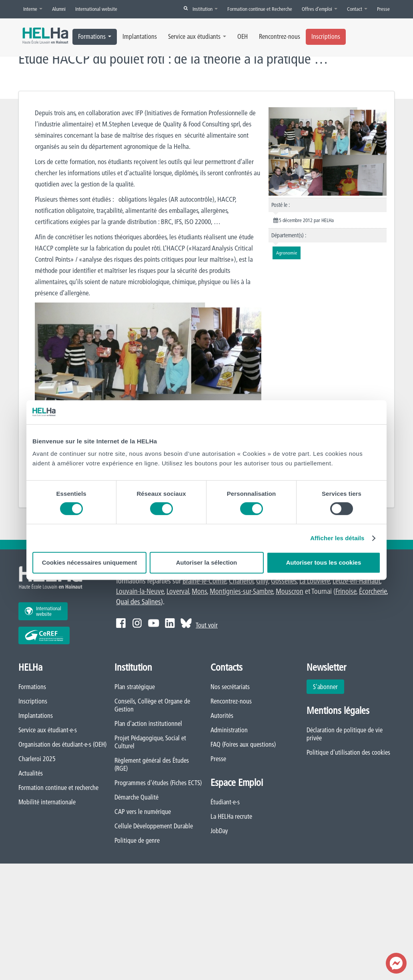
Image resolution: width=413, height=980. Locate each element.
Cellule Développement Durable (154, 826)
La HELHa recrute (231, 816)
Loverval (178, 591)
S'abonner (325, 687)
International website (96, 9)
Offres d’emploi (320, 9)
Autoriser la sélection (207, 562)
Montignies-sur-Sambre (241, 591)
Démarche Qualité (136, 797)
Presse (383, 9)
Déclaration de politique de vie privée (345, 734)
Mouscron (290, 591)
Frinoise (346, 591)
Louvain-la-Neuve (140, 591)
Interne (33, 9)
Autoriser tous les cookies (324, 562)
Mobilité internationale (47, 802)
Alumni (59, 9)
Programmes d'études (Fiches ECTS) (158, 783)
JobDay (219, 831)
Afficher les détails (337, 538)
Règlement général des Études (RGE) (152, 764)
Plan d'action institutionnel (148, 723)
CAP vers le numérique (143, 812)
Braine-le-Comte (204, 581)
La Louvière (315, 581)
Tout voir (207, 625)
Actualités (31, 773)
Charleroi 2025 (37, 759)
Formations (95, 36)
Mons (199, 591)
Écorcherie (373, 591)
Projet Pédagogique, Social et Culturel (150, 742)
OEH (243, 36)
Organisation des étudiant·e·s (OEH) (62, 744)
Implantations (140, 36)
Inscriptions (326, 36)
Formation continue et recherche (58, 788)
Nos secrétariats (230, 687)
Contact (357, 9)
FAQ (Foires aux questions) (243, 744)
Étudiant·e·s (225, 802)
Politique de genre (137, 840)
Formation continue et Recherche (260, 9)
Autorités (222, 715)
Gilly (262, 581)
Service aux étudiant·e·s (48, 730)
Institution (205, 9)
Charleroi (241, 581)
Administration (229, 730)
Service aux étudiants (197, 36)
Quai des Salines (138, 602)
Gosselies (284, 581)
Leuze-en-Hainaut (356, 581)
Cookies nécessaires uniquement (90, 562)
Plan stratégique (135, 687)
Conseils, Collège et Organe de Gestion (152, 705)
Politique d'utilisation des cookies (348, 752)
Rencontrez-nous (280, 36)
